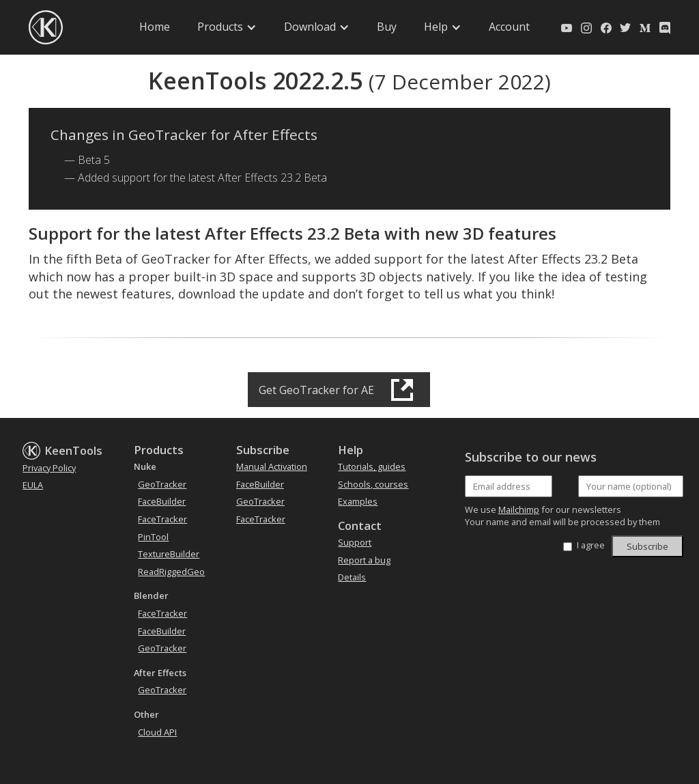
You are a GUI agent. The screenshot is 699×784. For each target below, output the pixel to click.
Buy (387, 27)
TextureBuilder (169, 554)
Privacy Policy (49, 468)
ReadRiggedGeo (171, 572)
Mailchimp (519, 509)
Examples (358, 501)
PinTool (153, 537)
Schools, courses (373, 484)
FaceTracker (162, 519)
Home (155, 27)
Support (355, 542)
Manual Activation (272, 466)
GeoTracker (162, 484)
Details (352, 577)
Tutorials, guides (372, 466)
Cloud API (157, 732)
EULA (33, 485)
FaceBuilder (162, 501)
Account (509, 27)
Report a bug (364, 560)
